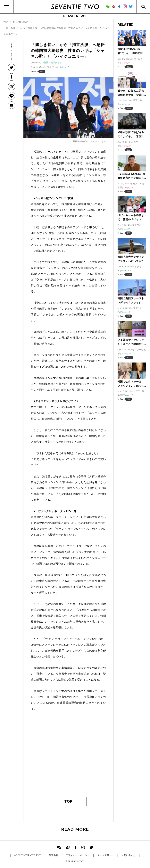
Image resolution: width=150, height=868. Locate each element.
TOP (68, 801)
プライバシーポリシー (78, 855)
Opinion (36, 62)
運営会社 (54, 855)
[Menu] (7, 7)
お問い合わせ (129, 855)
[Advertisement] (68, 756)
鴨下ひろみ (56, 62)
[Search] (143, 7)
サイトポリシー (106, 855)
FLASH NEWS (75, 16)
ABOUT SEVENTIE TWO (28, 855)
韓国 (46, 62)
